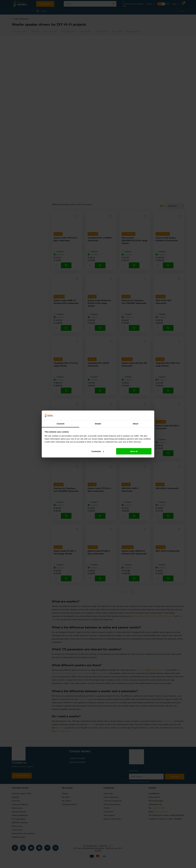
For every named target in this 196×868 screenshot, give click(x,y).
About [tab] (135, 424)
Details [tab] (98, 424)
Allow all (134, 451)
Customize (98, 451)
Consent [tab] (61, 424)
